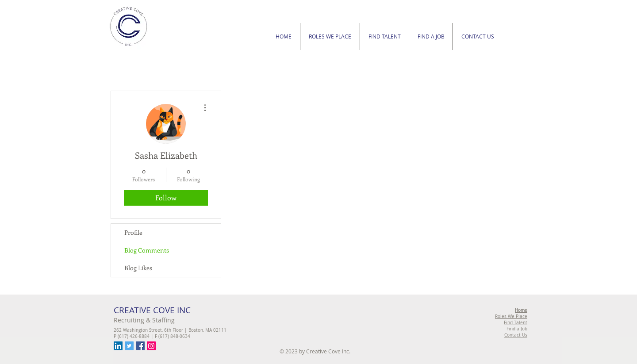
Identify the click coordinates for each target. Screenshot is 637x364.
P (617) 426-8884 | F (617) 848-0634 (152, 336)
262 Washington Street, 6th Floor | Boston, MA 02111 (170, 330)
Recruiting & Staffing (144, 320)
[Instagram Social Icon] (151, 346)
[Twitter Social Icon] (129, 346)
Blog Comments (147, 250)
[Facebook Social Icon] (140, 346)
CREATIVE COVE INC (152, 310)
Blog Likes (138, 268)
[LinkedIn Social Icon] (118, 346)
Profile (133, 232)
